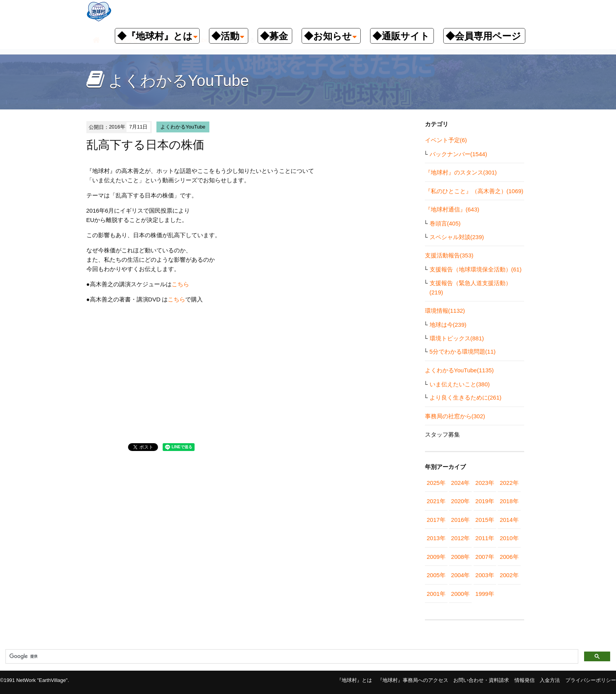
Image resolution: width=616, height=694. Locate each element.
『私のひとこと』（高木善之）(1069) (474, 191)
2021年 (436, 501)
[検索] (291, 657)
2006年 (509, 557)
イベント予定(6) (446, 140)
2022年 (509, 483)
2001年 (436, 594)
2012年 (460, 538)
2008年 (460, 557)
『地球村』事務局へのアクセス (413, 680)
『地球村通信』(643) (452, 209)
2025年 (436, 483)
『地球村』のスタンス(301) (461, 172)
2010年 (509, 538)
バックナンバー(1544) (458, 154)
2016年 (460, 520)
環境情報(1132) (445, 311)
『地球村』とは (354, 680)
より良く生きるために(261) (466, 397)
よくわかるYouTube (183, 127)
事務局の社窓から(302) (455, 416)
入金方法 (550, 680)
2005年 (436, 575)
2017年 (436, 520)
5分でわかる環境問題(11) (463, 351)
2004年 (460, 575)
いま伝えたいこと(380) (460, 384)
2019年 (485, 501)
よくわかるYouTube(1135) (459, 370)
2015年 (485, 520)
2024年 (460, 483)
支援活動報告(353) (449, 255)
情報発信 (525, 680)
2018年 (509, 501)
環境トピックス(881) (457, 338)
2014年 (509, 520)
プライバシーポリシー (591, 680)
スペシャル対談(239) (457, 237)
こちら (180, 284)
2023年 (485, 483)
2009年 (436, 557)
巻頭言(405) (445, 223)
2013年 (436, 538)
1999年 (485, 594)
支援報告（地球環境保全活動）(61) (476, 269)
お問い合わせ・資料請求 (481, 680)
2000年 (460, 594)
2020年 (460, 501)
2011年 (485, 538)
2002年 (509, 575)
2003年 (485, 575)
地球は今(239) (448, 325)
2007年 (485, 557)
